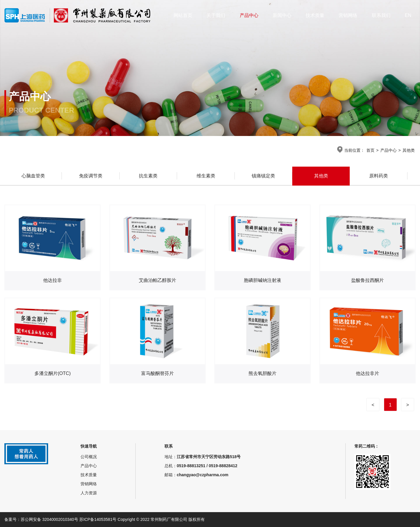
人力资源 (89, 493)
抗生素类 (148, 176)
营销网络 (348, 15)
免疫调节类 (91, 176)
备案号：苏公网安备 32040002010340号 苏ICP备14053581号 (61, 519)
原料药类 (379, 176)
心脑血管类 (33, 176)
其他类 (409, 150)
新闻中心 (282, 15)
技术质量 (315, 15)
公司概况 (89, 457)
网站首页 (183, 15)
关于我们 (216, 15)
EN (408, 15)
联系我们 (381, 15)
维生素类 (206, 176)
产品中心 (249, 15)
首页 (370, 150)
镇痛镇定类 (263, 176)
